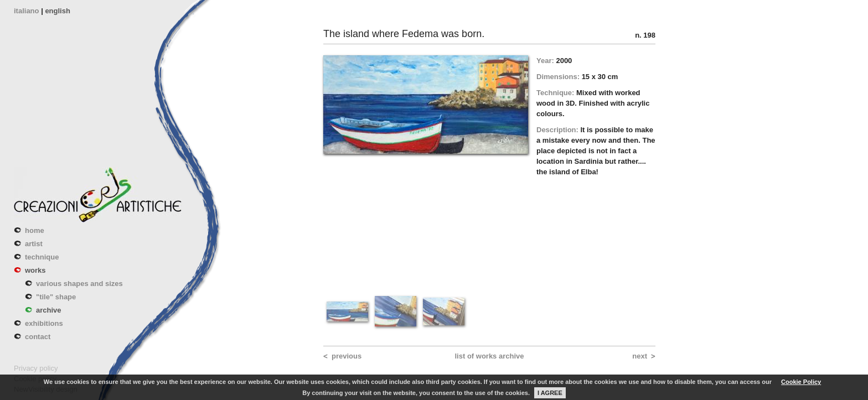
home (35, 230)
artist (34, 244)
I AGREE (550, 393)
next (640, 356)
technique (42, 257)
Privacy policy (36, 368)
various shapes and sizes (79, 284)
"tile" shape (56, 297)
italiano (27, 11)
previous (347, 356)
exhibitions (44, 323)
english (58, 11)
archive (49, 310)
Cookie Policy (801, 382)
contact (38, 337)
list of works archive (490, 356)
